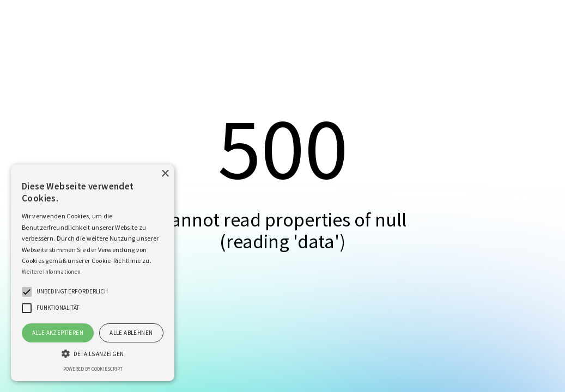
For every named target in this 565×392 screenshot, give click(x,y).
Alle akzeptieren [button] (58, 333)
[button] (27, 292)
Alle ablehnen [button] (131, 333)
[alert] (93, 273)
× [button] (165, 174)
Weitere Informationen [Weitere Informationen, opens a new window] (51, 272)
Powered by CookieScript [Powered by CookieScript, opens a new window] (93, 369)
